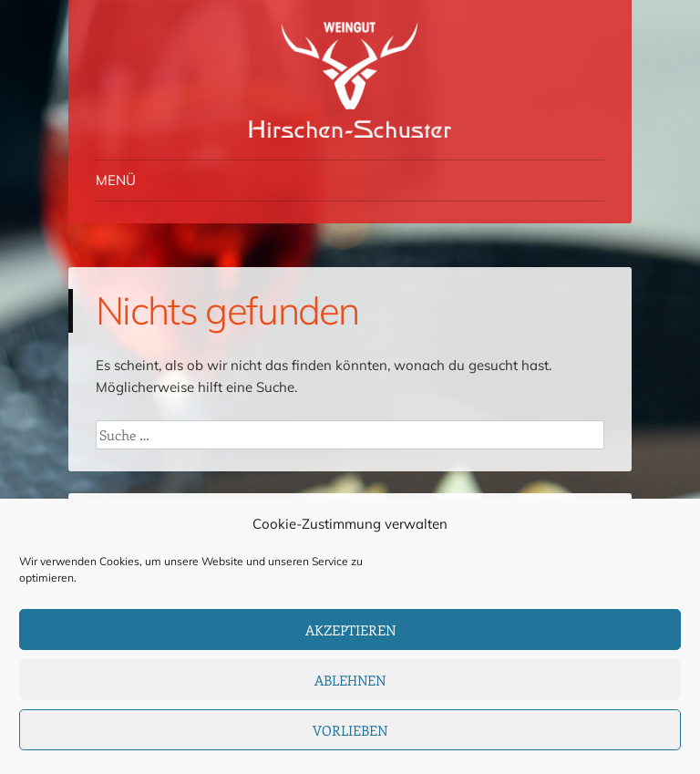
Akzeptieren (350, 630)
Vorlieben (350, 730)
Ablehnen (350, 680)
